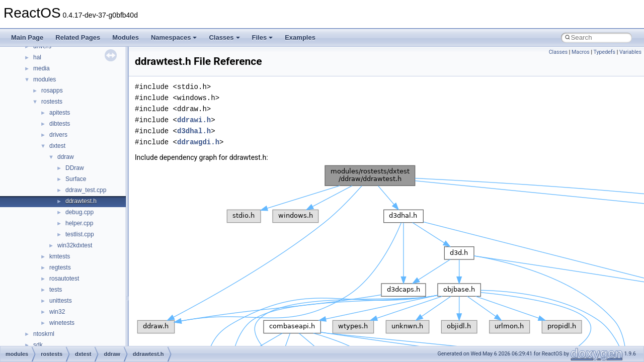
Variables (630, 52)
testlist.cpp (80, 234)
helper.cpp (79, 223)
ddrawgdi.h (198, 142)
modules (45, 79)
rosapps (52, 90)
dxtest (57, 146)
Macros (581, 52)
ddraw (66, 157)
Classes (224, 37)
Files (263, 37)
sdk (38, 345)
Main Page (27, 37)
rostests (52, 102)
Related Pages (78, 37)
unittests (61, 301)
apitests (60, 113)
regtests (60, 267)
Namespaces (174, 37)
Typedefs (605, 52)
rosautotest (64, 279)
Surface (76, 179)
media (42, 68)
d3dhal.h (194, 131)
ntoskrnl (44, 334)
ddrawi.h (194, 120)
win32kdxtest (75, 245)
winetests (62, 323)
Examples (300, 37)
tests (56, 290)
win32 (57, 312)
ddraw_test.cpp (86, 190)
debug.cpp (79, 212)
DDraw (75, 168)
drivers (58, 135)
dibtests (60, 124)
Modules (126, 37)
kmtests (60, 256)
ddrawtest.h (81, 201)
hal (37, 57)
